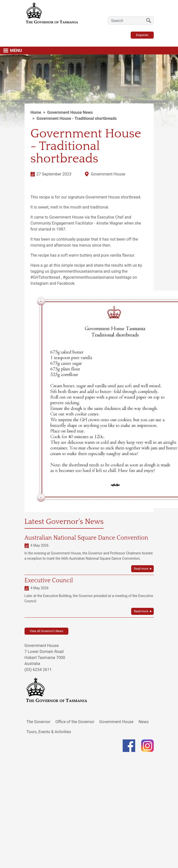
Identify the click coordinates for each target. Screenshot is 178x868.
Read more (141, 569)
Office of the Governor (75, 722)
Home (36, 112)
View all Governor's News (47, 631)
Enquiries (142, 35)
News (144, 722)
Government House (117, 722)
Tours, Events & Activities (49, 732)
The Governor (39, 722)
